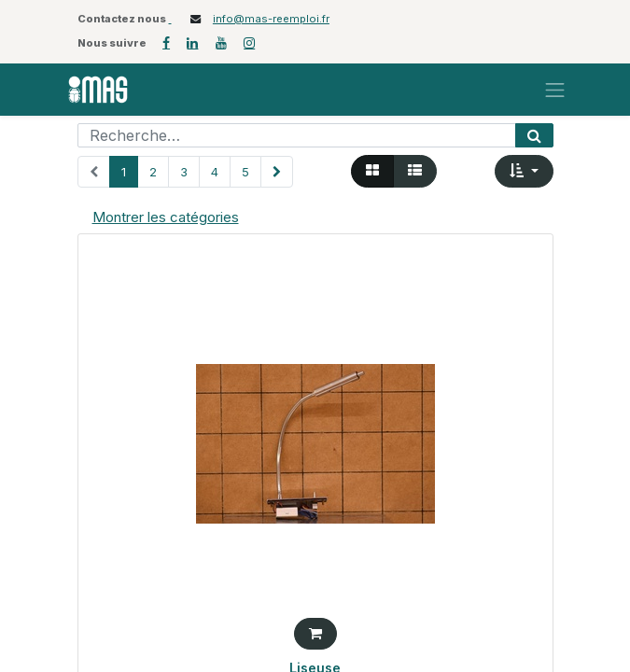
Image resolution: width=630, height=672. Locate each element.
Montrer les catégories (166, 217)
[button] (524, 171)
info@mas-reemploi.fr (271, 19)
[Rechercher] (534, 135)
